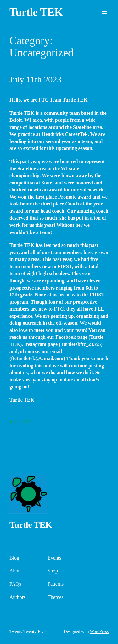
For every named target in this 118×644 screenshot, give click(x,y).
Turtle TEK (36, 12)
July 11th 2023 (35, 80)
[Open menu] (105, 13)
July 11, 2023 (21, 422)
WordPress (99, 632)
